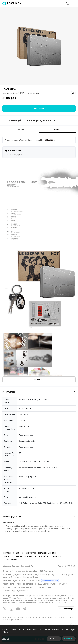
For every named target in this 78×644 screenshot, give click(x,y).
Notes (57, 130)
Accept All (69, 639)
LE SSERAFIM (9, 89)
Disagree (6, 639)
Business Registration (50, 580)
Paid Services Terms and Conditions (41, 553)
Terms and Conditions (13, 553)
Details (21, 130)
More (39, 380)
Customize (54, 639)
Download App (66, 609)
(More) (5, 632)
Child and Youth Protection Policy (18, 556)
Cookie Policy (57, 556)
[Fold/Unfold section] (39, 392)
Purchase (39, 108)
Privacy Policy (41, 556)
